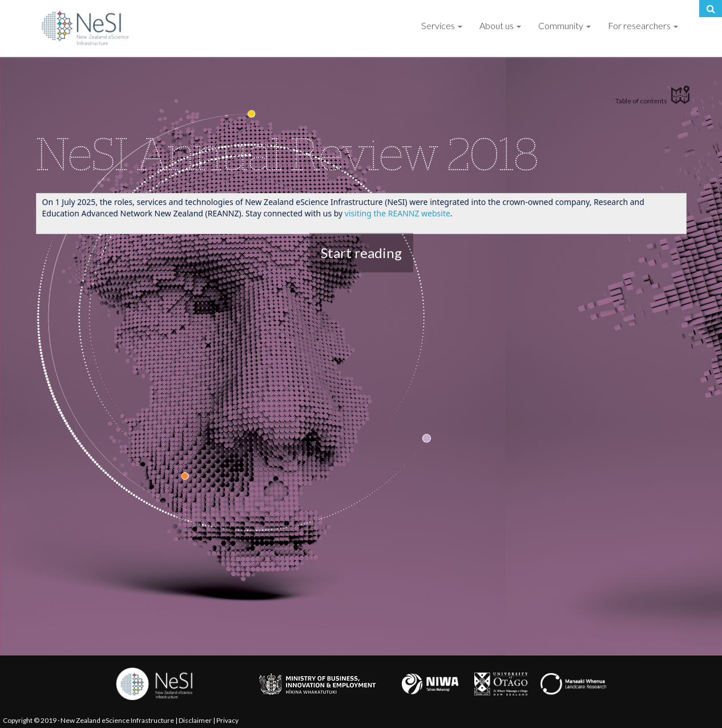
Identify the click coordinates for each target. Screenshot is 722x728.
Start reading (361, 253)
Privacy (227, 720)
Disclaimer (195, 720)
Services (442, 25)
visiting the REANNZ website (398, 213)
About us (500, 25)
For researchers (643, 25)
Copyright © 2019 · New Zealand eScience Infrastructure (88, 720)
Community (564, 25)
